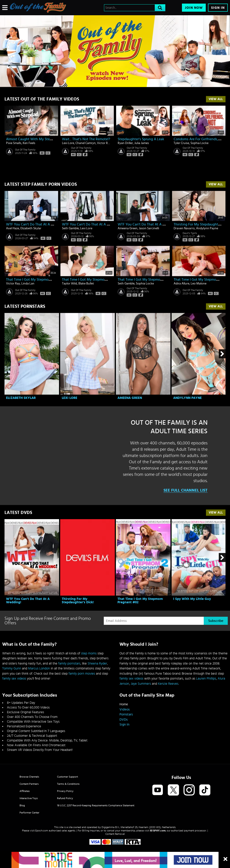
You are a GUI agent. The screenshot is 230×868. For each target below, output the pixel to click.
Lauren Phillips (206, 679)
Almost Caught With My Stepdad (32, 139)
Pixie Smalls (14, 143)
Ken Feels (29, 143)
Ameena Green (128, 228)
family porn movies (82, 674)
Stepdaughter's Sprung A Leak (141, 139)
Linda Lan (28, 284)
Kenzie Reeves (168, 684)
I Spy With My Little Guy (192, 599)
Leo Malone (199, 284)
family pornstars (69, 664)
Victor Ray (104, 143)
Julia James (142, 143)
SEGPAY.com (158, 831)
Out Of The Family (25, 150)
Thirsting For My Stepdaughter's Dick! (78, 601)
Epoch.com (42, 831)
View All (216, 99)
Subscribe (216, 621)
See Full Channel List (186, 490)
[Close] (225, 859)
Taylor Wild (70, 284)
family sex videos (14, 679)
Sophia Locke (199, 143)
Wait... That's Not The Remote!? (86, 139)
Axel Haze (13, 228)
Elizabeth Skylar (31, 228)
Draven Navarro (184, 228)
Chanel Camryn (86, 143)
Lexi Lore (68, 143)
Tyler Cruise (181, 143)
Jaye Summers (141, 684)
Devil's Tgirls (190, 233)
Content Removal (115, 834)
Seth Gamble (70, 228)
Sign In (218, 8)
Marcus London (39, 668)
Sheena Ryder (97, 664)
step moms (89, 653)
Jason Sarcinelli (149, 228)
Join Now (194, 8)
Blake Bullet (86, 284)
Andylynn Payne (207, 228)
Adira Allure (181, 284)
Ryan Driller (125, 143)
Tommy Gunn (12, 668)
